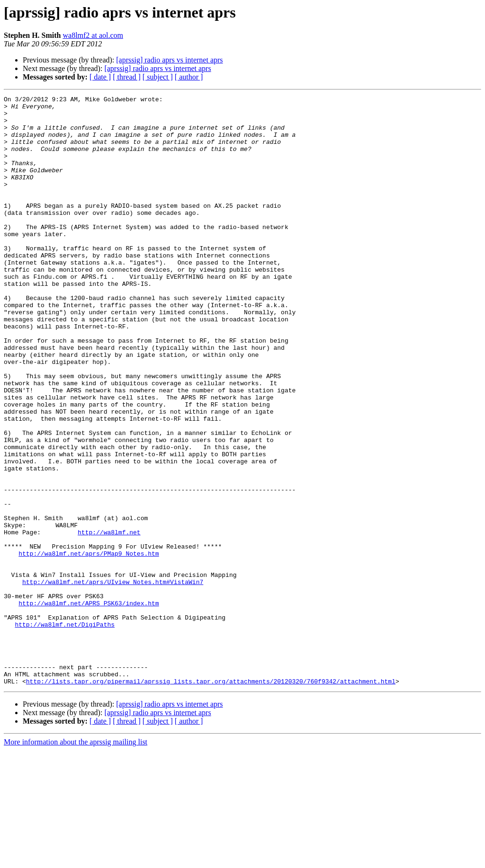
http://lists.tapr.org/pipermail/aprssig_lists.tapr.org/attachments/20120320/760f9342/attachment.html (211, 799)
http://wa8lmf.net (109, 620)
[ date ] (100, 77)
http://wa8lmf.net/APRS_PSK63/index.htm (89, 705)
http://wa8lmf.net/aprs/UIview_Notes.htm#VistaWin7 (113, 680)
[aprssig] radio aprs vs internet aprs (169, 60)
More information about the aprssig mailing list (76, 860)
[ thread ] (127, 77)
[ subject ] (158, 77)
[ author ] (189, 77)
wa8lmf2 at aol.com (93, 35)
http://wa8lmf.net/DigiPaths (65, 731)
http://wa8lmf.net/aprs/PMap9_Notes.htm (89, 646)
